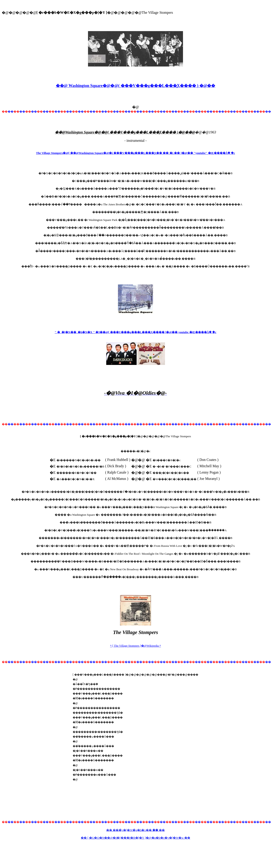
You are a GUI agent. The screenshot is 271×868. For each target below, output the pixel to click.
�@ (136, 107)
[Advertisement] (135, 411)
